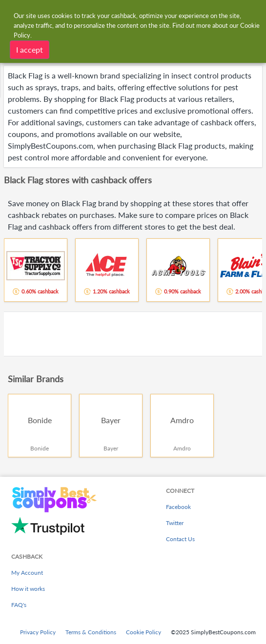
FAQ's (19, 605)
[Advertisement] (133, 334)
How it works (28, 589)
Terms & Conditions (91, 632)
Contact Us (180, 539)
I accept (30, 49)
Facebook (178, 507)
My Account (27, 573)
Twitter (175, 523)
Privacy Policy (38, 632)
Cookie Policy (143, 632)
